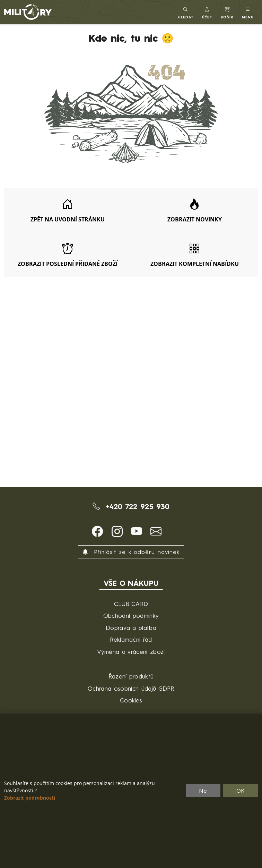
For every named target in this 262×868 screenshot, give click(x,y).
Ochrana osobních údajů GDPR (131, 688)
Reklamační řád (131, 639)
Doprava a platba (131, 628)
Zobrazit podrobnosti (30, 798)
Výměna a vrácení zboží (131, 652)
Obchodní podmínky (131, 616)
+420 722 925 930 (131, 506)
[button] (207, 12)
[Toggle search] (186, 12)
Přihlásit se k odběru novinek (131, 552)
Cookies (131, 700)
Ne (203, 791)
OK (241, 791)
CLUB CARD (131, 604)
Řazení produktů (131, 676)
